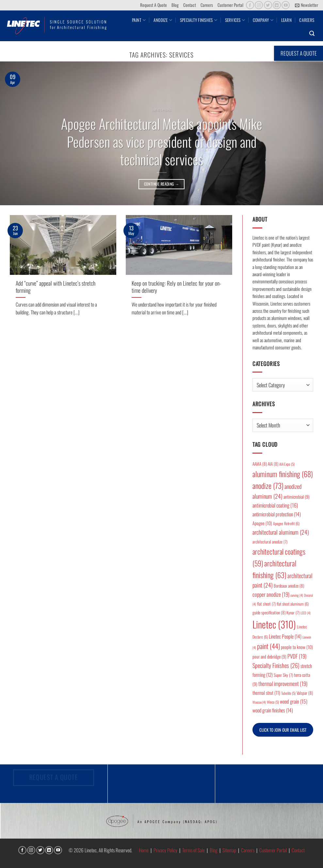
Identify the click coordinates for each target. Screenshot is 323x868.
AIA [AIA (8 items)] (273, 464)
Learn (286, 20)
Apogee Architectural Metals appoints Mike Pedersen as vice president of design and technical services (162, 142)
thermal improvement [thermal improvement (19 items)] (283, 684)
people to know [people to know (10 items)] (297, 647)
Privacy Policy (165, 850)
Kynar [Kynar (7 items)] (293, 613)
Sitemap (229, 850)
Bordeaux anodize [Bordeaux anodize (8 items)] (289, 586)
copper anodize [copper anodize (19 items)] (271, 594)
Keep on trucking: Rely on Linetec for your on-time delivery (176, 287)
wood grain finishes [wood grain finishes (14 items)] (273, 710)
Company (263, 20)
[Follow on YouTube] (286, 5)
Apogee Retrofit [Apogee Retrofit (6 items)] (286, 523)
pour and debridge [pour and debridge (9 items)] (269, 657)
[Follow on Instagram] (259, 5)
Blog (175, 5)
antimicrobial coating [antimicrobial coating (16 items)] (275, 505)
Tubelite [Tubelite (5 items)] (288, 693)
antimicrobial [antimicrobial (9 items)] (297, 497)
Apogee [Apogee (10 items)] (262, 523)
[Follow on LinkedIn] (277, 5)
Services (235, 20)
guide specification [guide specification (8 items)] (269, 612)
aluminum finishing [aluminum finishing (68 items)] (283, 474)
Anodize (163, 20)
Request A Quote (153, 5)
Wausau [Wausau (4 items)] (259, 702)
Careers (207, 5)
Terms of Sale (194, 850)
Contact (190, 5)
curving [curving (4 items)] (297, 595)
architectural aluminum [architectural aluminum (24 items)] (281, 532)
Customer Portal (230, 5)
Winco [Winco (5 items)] (273, 702)
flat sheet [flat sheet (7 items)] (266, 604)
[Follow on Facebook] (250, 5)
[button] (307, 5)
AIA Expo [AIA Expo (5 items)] (287, 464)
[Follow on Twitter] (268, 5)
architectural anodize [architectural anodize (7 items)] (270, 542)
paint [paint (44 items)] (268, 646)
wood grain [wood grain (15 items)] (294, 701)
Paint (139, 20)
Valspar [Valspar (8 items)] (305, 693)
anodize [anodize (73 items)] (268, 486)
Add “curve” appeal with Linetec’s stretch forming (56, 287)
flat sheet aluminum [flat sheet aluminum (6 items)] (293, 604)
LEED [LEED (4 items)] (306, 613)
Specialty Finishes (199, 20)
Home (144, 850)
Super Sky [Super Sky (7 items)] (283, 675)
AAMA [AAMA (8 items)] (260, 464)
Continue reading (162, 184)
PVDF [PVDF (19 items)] (297, 656)
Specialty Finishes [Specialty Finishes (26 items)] (276, 665)
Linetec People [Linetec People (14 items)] (285, 636)
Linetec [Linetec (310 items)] (274, 624)
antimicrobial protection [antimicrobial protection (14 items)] (277, 514)
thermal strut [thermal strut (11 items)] (266, 693)
